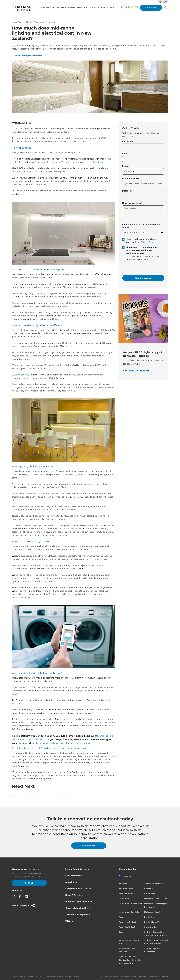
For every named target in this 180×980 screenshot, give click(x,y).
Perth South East (127, 927)
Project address (131, 178)
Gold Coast (149, 894)
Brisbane (148, 889)
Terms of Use (64, 976)
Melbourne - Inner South (130, 904)
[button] (47, 7)
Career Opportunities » (78, 908)
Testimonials (83, 7)
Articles (22, 22)
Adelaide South (126, 889)
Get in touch (89, 846)
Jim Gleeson (99, 162)
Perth (121, 917)
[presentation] (141, 268)
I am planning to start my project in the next (141, 226)
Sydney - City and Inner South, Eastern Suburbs (156, 934)
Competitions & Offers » (78, 889)
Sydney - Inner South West (129, 942)
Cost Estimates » (74, 876)
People (104, 7)
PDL (61, 529)
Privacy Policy (148, 242)
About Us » (71, 882)
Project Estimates (35, 22)
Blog (112, 7)
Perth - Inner (150, 917)
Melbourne (124, 899)
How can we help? (132, 203)
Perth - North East (127, 922)
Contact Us (151, 8)
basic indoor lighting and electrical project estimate (65, 743)
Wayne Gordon (19, 375)
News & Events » (74, 895)
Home (15, 22)
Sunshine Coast (152, 927)
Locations (95, 7)
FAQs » (69, 921)
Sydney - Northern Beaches (127, 950)
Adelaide (123, 884)
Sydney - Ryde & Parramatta (152, 950)
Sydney (122, 932)
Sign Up (29, 883)
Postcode (127, 191)
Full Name (128, 141)
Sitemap (75, 976)
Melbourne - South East (130, 912)
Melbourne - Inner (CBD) (156, 899)
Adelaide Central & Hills (155, 884)
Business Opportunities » (79, 902)
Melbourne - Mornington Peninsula (156, 905)
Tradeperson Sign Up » (78, 915)
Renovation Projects (66, 7)
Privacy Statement (48, 976)
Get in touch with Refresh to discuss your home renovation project (50, 748)
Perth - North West (153, 922)
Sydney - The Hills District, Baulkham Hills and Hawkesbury (130, 960)
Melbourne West (152, 912)
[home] (23, 7)
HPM (66, 191)
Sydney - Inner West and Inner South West (156, 942)
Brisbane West (126, 894)
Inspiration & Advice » (77, 869)
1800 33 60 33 (129, 7)
